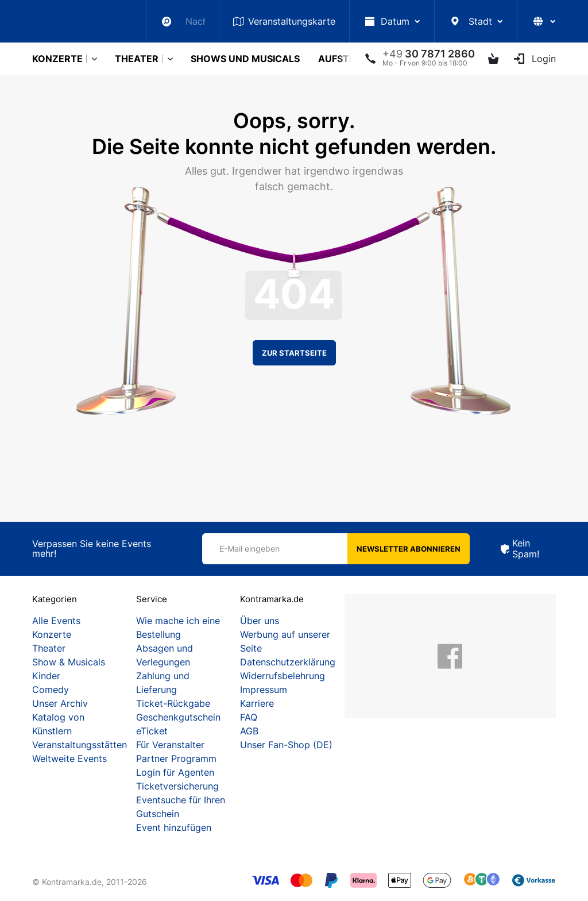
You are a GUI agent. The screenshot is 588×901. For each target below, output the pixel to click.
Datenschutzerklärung (288, 662)
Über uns (260, 621)
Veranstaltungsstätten (80, 745)
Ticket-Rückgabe (173, 703)
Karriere (257, 703)
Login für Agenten (175, 772)
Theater (137, 59)
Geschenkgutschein (178, 717)
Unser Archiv (60, 703)
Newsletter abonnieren (409, 549)
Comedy (51, 690)
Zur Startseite (294, 353)
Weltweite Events (69, 758)
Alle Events (56, 621)
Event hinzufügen (174, 827)
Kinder (46, 676)
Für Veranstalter (170, 745)
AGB (249, 731)
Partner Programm (176, 758)
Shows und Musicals (245, 59)
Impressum (264, 690)
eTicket (152, 731)
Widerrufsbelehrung (283, 676)
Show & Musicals (69, 662)
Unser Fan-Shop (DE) (286, 745)
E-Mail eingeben (249, 548)
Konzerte (57, 59)
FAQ (249, 717)
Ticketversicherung (177, 786)
